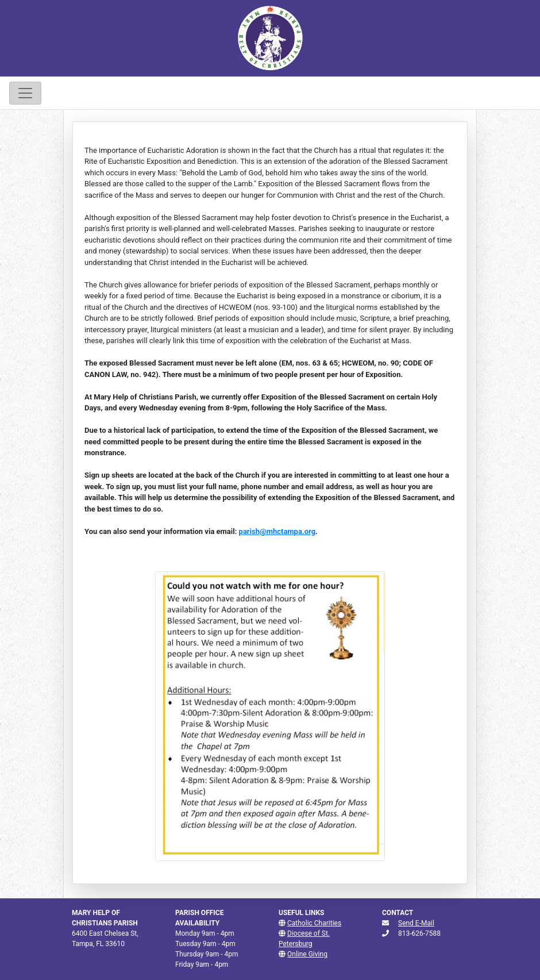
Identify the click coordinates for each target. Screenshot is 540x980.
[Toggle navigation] (25, 93)
